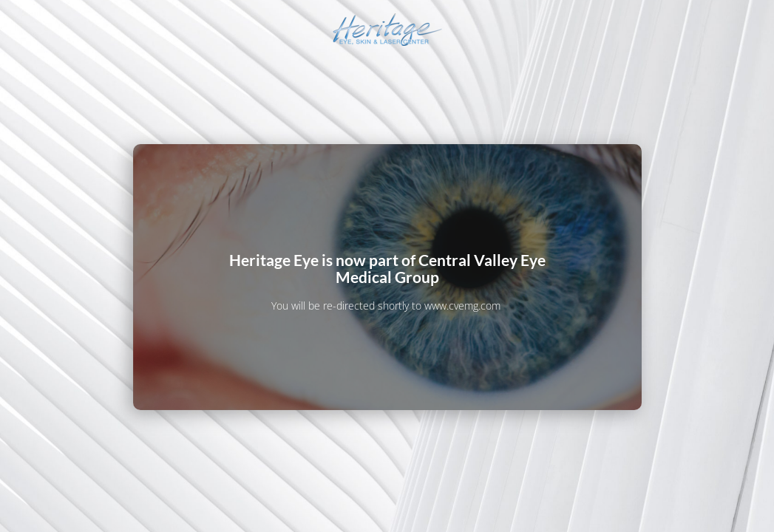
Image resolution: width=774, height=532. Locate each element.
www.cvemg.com (462, 306)
